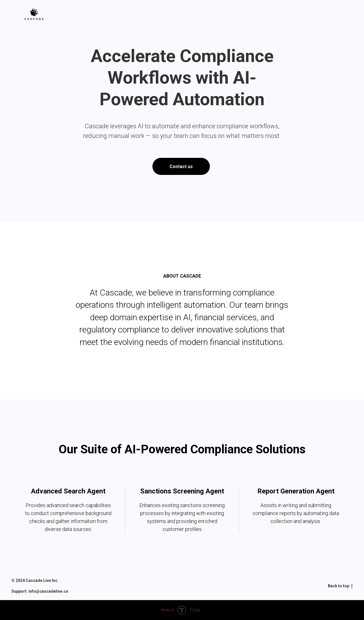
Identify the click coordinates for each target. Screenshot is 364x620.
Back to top (340, 586)
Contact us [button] (181, 167)
